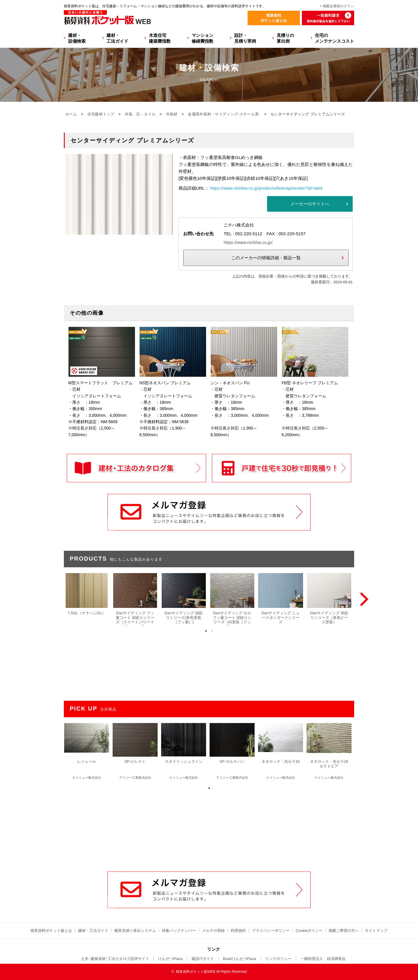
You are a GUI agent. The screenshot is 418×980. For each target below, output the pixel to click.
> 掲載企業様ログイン (337, 6)
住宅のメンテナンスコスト (335, 38)
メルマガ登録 (213, 931)
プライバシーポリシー (271, 931)
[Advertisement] (209, 827)
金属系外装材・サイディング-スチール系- (224, 114)
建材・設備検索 (77, 38)
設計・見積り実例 (245, 38)
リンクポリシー (278, 959)
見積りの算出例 (285, 38)
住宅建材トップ (101, 114)
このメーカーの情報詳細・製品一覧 (266, 258)
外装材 (172, 114)
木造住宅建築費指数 (160, 38)
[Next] (363, 599)
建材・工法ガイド (117, 38)
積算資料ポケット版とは (51, 931)
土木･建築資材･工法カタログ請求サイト (115, 959)
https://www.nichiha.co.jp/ (248, 242)
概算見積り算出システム (135, 931)
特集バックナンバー (179, 931)
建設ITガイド (203, 959)
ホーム (71, 114)
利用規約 (238, 931)
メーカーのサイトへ (310, 204)
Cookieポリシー (309, 931)
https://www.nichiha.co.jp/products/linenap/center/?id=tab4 (266, 188)
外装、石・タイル (140, 114)
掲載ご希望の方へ (344, 931)
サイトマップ (376, 931)
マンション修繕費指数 (202, 38)
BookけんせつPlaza (239, 959)
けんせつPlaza (171, 959)
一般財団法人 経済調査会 (323, 959)
